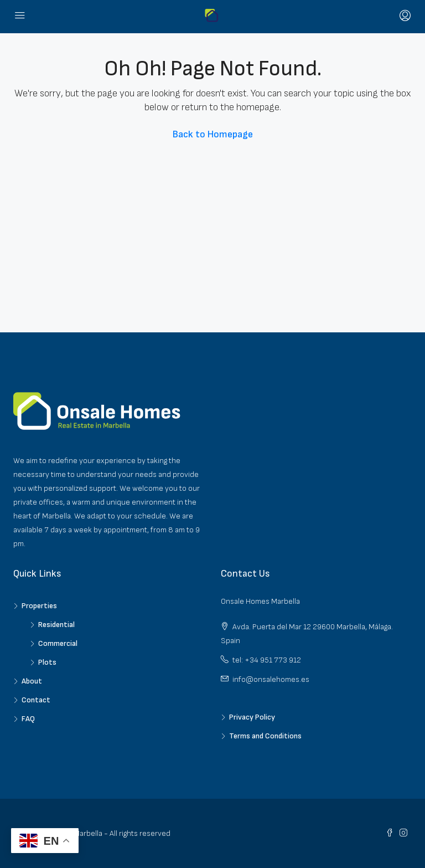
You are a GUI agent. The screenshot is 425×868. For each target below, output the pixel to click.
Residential (56, 625)
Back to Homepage (213, 134)
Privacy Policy (252, 717)
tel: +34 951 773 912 (267, 660)
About (32, 681)
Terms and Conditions (265, 736)
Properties (39, 606)
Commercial (58, 643)
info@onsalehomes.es (271, 679)
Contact (36, 700)
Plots (47, 662)
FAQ (28, 719)
